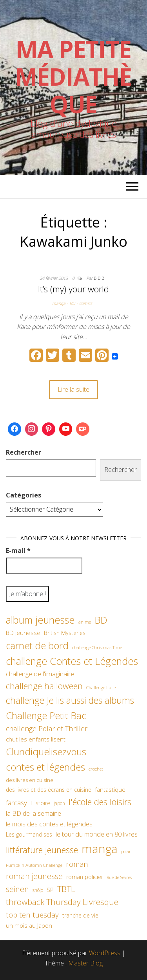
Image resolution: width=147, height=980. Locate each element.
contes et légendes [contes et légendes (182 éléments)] (45, 767)
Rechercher (24, 452)
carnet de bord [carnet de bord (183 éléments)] (37, 645)
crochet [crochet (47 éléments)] (96, 769)
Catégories (24, 495)
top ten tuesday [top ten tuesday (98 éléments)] (32, 915)
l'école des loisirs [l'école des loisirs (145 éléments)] (100, 802)
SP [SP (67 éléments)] (50, 890)
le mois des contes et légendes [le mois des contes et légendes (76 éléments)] (49, 824)
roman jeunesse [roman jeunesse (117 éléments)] (34, 876)
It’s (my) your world (73, 289)
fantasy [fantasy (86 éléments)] (16, 802)
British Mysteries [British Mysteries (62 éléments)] (65, 633)
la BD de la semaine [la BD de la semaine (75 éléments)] (34, 813)
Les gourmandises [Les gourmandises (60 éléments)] (29, 834)
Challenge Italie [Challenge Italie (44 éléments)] (101, 687)
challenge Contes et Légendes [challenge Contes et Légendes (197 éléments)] (72, 661)
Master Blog (85, 963)
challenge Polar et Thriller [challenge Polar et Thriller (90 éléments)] (47, 729)
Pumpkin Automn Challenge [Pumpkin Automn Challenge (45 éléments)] (34, 865)
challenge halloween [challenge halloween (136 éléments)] (44, 686)
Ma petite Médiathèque (73, 77)
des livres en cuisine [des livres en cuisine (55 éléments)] (30, 780)
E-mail (18, 551)
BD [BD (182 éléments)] (101, 620)
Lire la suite (73, 389)
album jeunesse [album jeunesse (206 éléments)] (40, 620)
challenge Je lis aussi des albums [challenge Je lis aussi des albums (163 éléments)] (70, 700)
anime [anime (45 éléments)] (85, 622)
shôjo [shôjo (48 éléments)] (38, 890)
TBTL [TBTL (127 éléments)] (66, 889)
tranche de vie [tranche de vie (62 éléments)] (80, 915)
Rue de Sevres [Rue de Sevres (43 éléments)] (119, 877)
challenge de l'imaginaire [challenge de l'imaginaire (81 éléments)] (40, 674)
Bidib (99, 278)
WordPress (105, 953)
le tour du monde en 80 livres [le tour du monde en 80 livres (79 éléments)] (97, 834)
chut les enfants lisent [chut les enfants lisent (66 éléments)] (36, 739)
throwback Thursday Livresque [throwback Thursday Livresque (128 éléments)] (62, 902)
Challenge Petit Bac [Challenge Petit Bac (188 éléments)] (46, 715)
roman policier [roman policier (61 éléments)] (85, 877)
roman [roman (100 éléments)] (77, 864)
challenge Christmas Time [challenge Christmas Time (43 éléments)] (97, 647)
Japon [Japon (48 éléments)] (59, 803)
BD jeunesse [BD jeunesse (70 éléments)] (23, 633)
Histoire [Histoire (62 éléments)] (40, 803)
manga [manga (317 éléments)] (100, 849)
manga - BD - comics (72, 303)
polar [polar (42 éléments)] (126, 852)
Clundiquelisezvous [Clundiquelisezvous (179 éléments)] (46, 752)
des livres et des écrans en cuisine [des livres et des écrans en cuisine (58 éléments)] (49, 790)
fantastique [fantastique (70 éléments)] (110, 790)
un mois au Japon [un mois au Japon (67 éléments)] (29, 925)
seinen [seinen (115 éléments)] (17, 889)
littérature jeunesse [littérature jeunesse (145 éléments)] (42, 850)
